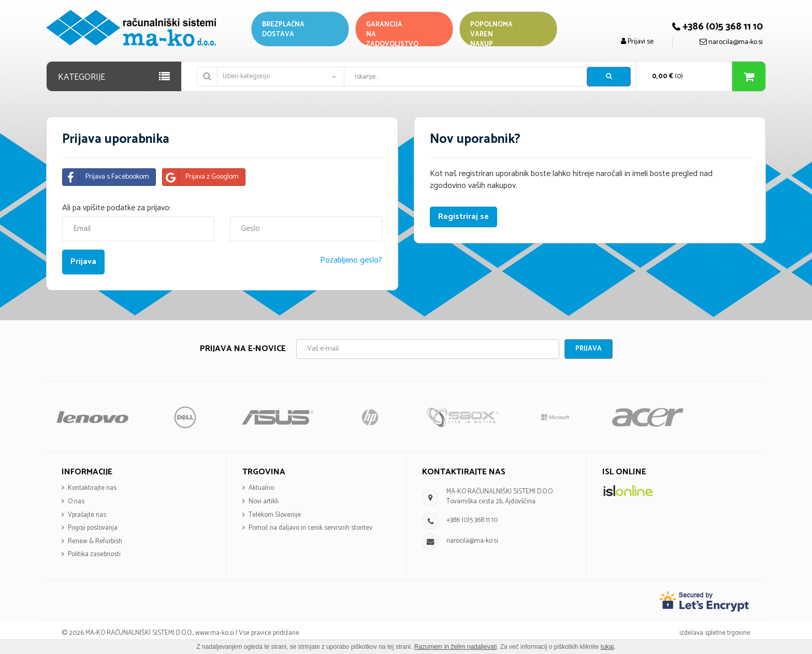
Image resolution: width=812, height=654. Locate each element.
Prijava (589, 349)
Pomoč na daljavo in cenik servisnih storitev (310, 528)
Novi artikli (264, 502)
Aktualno (261, 488)
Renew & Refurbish (95, 541)
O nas (76, 502)
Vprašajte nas (87, 515)
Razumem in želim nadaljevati (455, 647)
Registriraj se (463, 217)
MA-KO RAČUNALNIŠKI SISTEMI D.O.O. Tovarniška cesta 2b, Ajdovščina (500, 497)
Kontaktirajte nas (92, 488)
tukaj (607, 647)
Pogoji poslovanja (93, 528)
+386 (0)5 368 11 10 (472, 520)
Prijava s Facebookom (106, 177)
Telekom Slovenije (275, 515)
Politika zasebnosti (94, 554)
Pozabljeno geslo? (351, 260)
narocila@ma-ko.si (472, 541)
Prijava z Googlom (201, 177)
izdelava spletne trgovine (715, 633)
